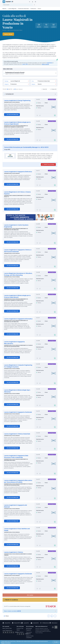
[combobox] (18, 5)
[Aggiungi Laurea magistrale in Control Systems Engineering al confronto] (40, 243)
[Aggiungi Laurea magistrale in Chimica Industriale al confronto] (40, 449)
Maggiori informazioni (6, 643)
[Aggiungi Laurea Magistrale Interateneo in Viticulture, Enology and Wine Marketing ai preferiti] (37, 289)
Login (4, 631)
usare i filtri (25, 64)
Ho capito (56, 642)
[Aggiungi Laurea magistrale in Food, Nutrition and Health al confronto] (40, 545)
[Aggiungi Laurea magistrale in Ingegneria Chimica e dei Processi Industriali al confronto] (40, 266)
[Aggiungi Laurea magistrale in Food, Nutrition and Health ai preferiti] (37, 545)
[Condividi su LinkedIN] (52, 616)
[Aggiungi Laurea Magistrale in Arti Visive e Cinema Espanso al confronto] (40, 210)
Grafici (32, 636)
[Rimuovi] (28, 81)
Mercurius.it (55, 623)
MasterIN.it (7, 623)
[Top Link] (35, 2)
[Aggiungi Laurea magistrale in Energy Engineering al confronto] (40, 115)
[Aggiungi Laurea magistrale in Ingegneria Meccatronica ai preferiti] (37, 358)
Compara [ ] (53, 89)
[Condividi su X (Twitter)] (55, 616)
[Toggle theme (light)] (30, 2)
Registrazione (9, 631)
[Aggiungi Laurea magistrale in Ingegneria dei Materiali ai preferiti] (37, 522)
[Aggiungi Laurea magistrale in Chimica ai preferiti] (37, 567)
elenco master (45, 64)
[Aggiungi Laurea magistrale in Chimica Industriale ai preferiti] (37, 449)
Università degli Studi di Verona (12, 277)
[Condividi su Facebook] (49, 616)
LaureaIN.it (26, 623)
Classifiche (29, 638)
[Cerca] (34, 5)
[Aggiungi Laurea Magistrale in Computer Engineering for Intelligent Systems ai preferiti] (37, 383)
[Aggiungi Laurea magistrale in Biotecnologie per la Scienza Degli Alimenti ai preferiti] (37, 140)
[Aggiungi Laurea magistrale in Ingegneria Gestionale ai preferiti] (37, 427)
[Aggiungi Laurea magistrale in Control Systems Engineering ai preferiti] (37, 243)
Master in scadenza (12, 600)
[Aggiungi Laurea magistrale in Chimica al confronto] (40, 567)
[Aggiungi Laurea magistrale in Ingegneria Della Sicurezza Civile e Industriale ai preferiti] (37, 474)
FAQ (11, 628)
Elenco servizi (6, 628)
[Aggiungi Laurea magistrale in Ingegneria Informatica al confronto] (40, 335)
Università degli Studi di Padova (12, 102)
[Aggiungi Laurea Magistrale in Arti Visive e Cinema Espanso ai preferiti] (37, 210)
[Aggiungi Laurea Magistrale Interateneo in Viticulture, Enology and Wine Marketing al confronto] (40, 289)
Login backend (20, 632)
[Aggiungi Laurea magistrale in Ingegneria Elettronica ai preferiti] (37, 185)
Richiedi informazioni (12, 115)
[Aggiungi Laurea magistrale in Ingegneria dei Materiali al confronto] (40, 522)
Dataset (28, 636)
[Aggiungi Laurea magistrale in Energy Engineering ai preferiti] (37, 115)
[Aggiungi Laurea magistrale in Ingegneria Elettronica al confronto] (40, 185)
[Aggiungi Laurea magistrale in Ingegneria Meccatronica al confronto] (40, 358)
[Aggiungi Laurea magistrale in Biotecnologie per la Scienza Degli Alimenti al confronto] (40, 140)
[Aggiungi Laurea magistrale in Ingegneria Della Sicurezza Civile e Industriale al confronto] (40, 474)
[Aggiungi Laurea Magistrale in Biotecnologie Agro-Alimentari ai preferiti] (37, 405)
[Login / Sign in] (32, 2)
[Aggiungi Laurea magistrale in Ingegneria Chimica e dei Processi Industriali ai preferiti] (37, 266)
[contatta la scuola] (30, 217)
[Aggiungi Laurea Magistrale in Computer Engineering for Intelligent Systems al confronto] (40, 383)
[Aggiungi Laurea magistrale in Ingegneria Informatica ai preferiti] (37, 335)
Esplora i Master (8, 34)
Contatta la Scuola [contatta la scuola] (48, 164)
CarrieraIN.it (36, 623)
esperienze (50, 63)
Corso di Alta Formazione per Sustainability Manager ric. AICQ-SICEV (26, 147)
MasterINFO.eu (18, 623)
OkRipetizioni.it (46, 623)
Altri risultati (30, 595)
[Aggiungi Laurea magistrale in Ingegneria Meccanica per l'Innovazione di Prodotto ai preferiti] (37, 498)
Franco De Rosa (39, 633)
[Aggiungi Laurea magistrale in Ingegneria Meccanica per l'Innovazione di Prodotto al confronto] (40, 498)
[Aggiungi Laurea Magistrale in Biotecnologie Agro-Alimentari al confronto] (40, 405)
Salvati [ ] (44, 89)
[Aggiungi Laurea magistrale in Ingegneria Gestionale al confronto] (40, 427)
